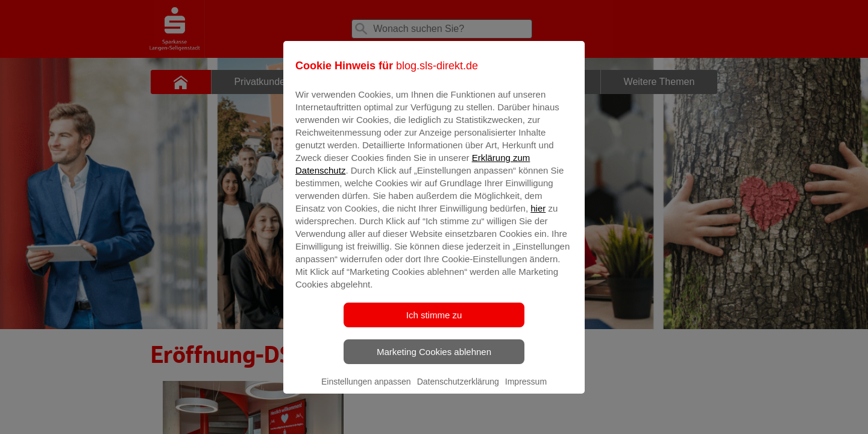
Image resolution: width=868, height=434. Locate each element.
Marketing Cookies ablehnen (434, 360)
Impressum (526, 390)
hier (538, 217)
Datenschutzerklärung (458, 390)
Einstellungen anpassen (366, 390)
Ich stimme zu (434, 323)
